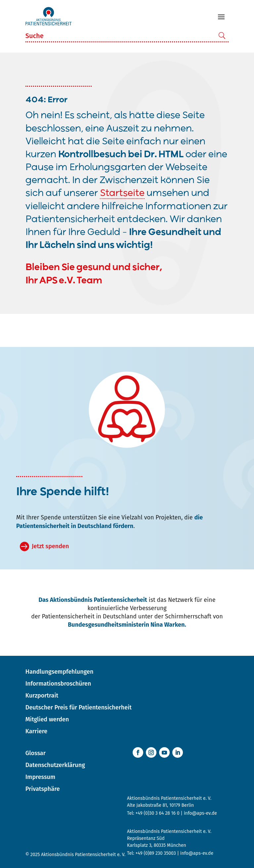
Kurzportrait (42, 696)
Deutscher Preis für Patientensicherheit (79, 707)
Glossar (36, 753)
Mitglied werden (47, 719)
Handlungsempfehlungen (60, 672)
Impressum (40, 777)
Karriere (36, 731)
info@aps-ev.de (200, 813)
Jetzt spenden (50, 546)
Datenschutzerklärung (55, 765)
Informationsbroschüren (58, 684)
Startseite (122, 193)
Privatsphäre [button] (43, 789)
